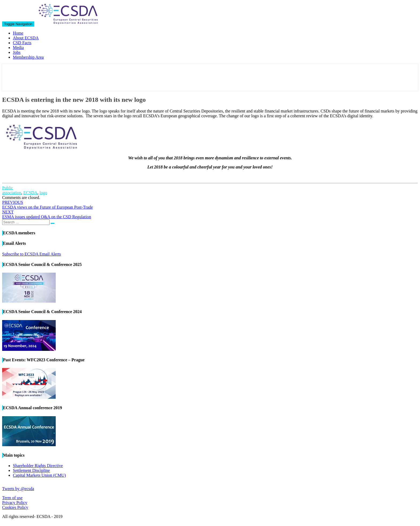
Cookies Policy (15, 507)
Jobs (17, 52)
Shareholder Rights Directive (38, 466)
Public (8, 188)
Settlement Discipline (31, 470)
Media (18, 48)
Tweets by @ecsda (18, 489)
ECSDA (30, 193)
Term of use (12, 498)
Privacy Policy (15, 503)
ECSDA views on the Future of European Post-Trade (48, 205)
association (12, 193)
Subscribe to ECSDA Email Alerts (32, 254)
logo (43, 193)
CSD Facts (22, 43)
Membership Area (28, 57)
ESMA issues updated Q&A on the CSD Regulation (47, 214)
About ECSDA (26, 38)
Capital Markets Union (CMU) (39, 475)
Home (18, 33)
